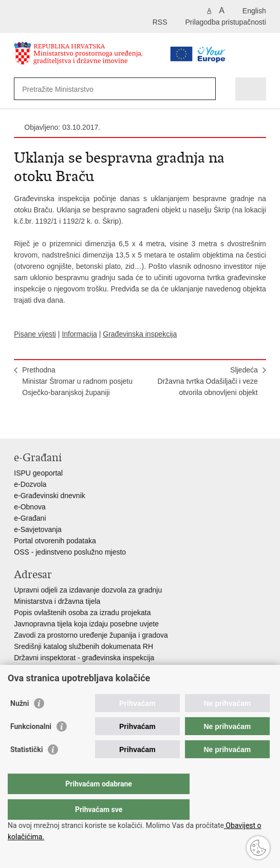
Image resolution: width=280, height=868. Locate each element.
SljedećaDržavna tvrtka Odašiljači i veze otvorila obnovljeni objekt (207, 381)
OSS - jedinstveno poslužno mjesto (70, 552)
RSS (160, 22)
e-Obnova (30, 507)
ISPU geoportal (38, 473)
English (254, 11)
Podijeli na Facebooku (41, 422)
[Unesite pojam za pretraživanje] (99, 89)
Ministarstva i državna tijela (57, 601)
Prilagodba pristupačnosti (226, 22)
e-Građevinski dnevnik (50, 496)
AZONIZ (27, 669)
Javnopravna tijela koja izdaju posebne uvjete (86, 624)
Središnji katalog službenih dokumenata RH (83, 646)
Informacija (79, 334)
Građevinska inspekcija (140, 334)
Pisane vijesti (35, 334)
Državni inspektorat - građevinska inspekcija (84, 658)
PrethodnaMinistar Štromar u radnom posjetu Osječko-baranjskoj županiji (77, 381)
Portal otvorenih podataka (55, 541)
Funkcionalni (31, 747)
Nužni (20, 724)
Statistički (26, 770)
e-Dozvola (30, 484)
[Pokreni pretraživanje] (206, 89)
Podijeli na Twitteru (63, 422)
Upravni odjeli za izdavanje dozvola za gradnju (88, 590)
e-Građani (30, 518)
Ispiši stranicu (19, 422)
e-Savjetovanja (38, 529)
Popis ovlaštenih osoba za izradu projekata (82, 613)
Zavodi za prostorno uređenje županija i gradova (91, 635)
